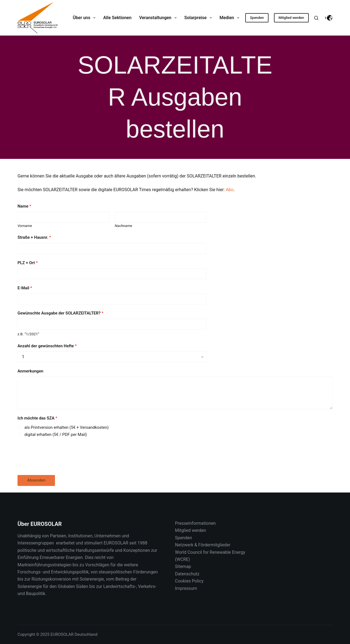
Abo (230, 190)
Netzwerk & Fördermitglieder (203, 545)
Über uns (85, 18)
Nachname (124, 226)
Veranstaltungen (159, 18)
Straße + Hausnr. (34, 237)
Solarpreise (199, 18)
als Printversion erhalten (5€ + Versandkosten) (66, 427)
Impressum (186, 588)
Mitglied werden (291, 18)
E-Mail (25, 288)
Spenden (257, 18)
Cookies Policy (189, 581)
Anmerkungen (30, 371)
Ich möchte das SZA (37, 418)
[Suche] (316, 18)
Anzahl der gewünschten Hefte (47, 346)
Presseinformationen (195, 523)
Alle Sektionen (117, 18)
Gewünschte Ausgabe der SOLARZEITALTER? (60, 313)
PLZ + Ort (28, 263)
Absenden (36, 480)
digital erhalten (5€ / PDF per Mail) (56, 435)
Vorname (25, 226)
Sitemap (183, 566)
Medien (231, 18)
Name (24, 206)
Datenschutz (187, 574)
